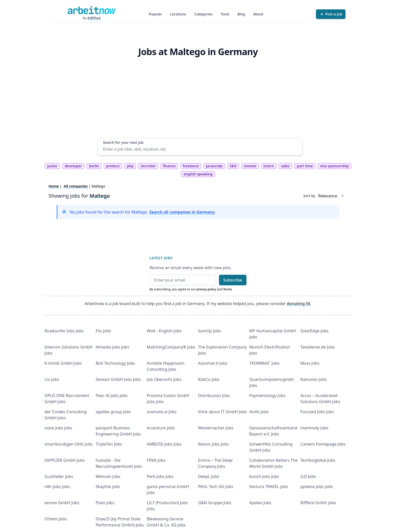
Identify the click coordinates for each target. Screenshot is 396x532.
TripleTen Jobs (109, 444)
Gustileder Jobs (59, 476)
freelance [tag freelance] (191, 166)
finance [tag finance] (169, 166)
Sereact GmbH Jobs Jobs (118, 379)
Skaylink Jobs (108, 487)
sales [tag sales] (285, 166)
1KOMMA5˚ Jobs (264, 363)
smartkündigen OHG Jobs (69, 444)
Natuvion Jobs (313, 379)
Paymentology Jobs (267, 396)
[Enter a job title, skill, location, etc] (200, 149)
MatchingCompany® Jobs (171, 347)
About (258, 14)
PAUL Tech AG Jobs (216, 487)
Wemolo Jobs (108, 476)
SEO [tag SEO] (233, 166)
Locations (178, 14)
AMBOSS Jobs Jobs (164, 444)
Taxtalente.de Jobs (318, 347)
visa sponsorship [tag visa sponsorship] (334, 166)
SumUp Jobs (209, 331)
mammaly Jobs (314, 428)
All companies (76, 186)
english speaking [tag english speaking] (198, 174)
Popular (155, 14)
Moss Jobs (310, 363)
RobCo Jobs (209, 379)
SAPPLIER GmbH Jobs (65, 460)
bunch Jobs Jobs (264, 476)
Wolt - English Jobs (164, 331)
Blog (241, 14)
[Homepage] (91, 10)
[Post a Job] (331, 14)
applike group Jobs (113, 412)
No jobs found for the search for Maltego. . (143, 212)
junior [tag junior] (52, 166)
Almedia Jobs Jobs (113, 347)
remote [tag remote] (250, 166)
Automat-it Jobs (213, 363)
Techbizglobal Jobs (318, 460)
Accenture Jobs (161, 428)
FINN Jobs (156, 460)
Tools (225, 14)
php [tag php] (130, 166)
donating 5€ (299, 304)
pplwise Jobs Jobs (317, 487)
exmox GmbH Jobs (62, 503)
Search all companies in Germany (182, 212)
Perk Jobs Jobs (160, 476)
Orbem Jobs (56, 519)
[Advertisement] (200, 100)
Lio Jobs (52, 379)
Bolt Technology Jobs (115, 363)
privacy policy (206, 289)
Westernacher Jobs (216, 428)
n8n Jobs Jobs (57, 487)
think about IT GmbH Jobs (222, 412)
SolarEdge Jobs (314, 331)
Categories (204, 14)
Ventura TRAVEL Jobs (269, 487)
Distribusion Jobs (214, 396)
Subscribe (233, 280)
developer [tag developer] (73, 166)
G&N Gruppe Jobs (215, 503)
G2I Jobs (308, 476)
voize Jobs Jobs (58, 428)
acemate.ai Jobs (162, 412)
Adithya (94, 18)
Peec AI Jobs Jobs (112, 396)
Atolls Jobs (259, 412)
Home (54, 186)
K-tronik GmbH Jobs (63, 363)
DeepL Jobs (209, 476)
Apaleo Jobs (260, 503)
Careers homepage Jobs (323, 444)
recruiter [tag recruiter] (148, 166)
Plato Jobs (105, 503)
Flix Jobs (103, 331)
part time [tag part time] (305, 166)
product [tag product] (113, 166)
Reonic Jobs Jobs (213, 444)
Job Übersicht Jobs (164, 379)
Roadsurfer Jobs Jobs (64, 331)
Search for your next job (123, 142)
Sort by (309, 196)
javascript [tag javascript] (214, 166)
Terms (227, 289)
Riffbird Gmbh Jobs (318, 503)
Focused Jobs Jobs (317, 412)
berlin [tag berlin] (94, 166)
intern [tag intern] (269, 166)
